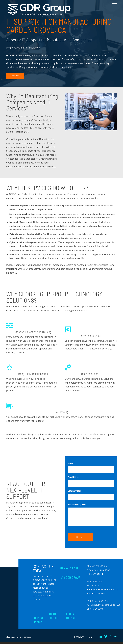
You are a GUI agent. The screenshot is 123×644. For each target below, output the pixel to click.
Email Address (74, 477)
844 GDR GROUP (70, 579)
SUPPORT (38, 620)
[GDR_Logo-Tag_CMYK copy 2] (39, 10)
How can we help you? (77, 504)
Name (71, 463)
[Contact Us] (15, 76)
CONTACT (54, 620)
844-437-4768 (69, 570)
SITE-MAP (70, 620)
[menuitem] (114, 7)
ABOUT (52, 615)
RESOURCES (72, 615)
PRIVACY (37, 624)
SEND (81, 539)
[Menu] (114, 7)
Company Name (74, 491)
